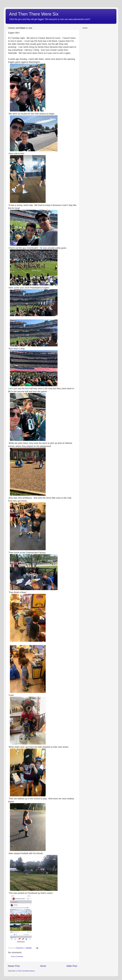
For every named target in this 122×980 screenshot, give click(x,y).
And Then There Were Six (34, 14)
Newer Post (14, 966)
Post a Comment (17, 957)
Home (43, 966)
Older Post (72, 966)
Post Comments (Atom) (26, 971)
